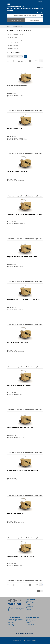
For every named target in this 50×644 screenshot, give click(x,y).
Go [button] (22, 57)
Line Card (29, 619)
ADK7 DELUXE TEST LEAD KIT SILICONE (16, 385)
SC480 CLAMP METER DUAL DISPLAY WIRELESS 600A (20, 471)
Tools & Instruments (15, 27)
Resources (8, 623)
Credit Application (10, 621)
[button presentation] (20, 57)
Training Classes (10, 626)
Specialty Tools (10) (10, 48)
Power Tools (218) (10, 43)
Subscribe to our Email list (14, 608)
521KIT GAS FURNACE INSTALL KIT (15, 172)
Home (6, 27)
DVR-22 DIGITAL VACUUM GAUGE (14, 86)
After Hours (8, 624)
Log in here (38, 111)
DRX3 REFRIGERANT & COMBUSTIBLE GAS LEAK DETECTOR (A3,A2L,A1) (26, 300)
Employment (29, 606)
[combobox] (24, 15)
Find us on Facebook (12, 610)
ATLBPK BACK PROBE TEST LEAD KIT (15, 343)
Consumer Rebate (31, 603)
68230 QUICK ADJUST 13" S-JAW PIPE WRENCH (18, 556)
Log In (43, 2)
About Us (28, 601)
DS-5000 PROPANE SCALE (12, 129)
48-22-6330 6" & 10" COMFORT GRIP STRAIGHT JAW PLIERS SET (23, 214)
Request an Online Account (12, 619)
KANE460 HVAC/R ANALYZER (13, 514)
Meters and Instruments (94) (13, 40)
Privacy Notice (30, 624)
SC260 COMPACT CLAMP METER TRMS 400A (18, 428)
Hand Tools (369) (10, 37)
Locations (29, 610)
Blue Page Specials (31, 621)
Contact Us (29, 608)
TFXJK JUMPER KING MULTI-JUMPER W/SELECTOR (19, 257)
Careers (28, 605)
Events (28, 623)
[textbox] (23, 16)
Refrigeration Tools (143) (12, 46)
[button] (45, 15)
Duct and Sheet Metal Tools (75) (14, 35)
